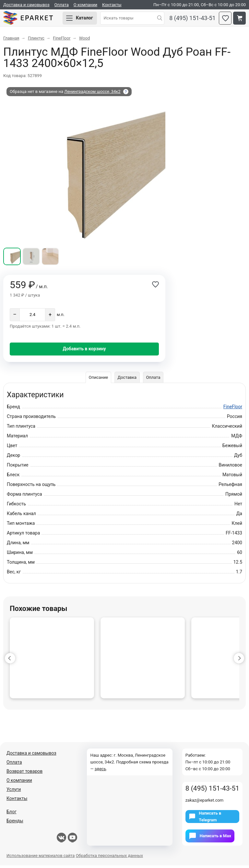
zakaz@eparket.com (205, 803)
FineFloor (233, 409)
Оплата (62, 5)
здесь (100, 771)
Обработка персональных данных (109, 858)
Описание (98, 380)
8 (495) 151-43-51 (192, 20)
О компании (85, 5)
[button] (10, 661)
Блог (12, 814)
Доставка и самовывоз (26, 5)
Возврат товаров (24, 774)
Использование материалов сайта (41, 858)
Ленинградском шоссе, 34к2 (92, 94)
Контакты (112, 5)
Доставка (127, 380)
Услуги (14, 792)
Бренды (15, 823)
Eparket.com (32, 19)
